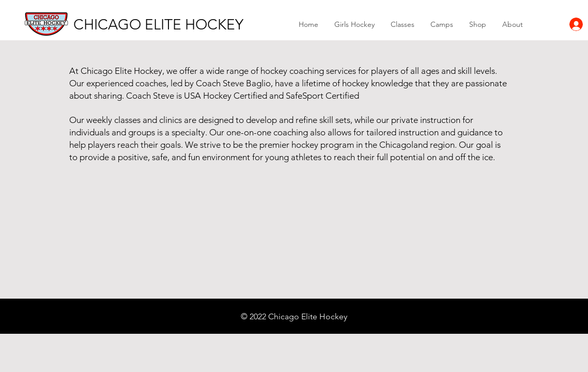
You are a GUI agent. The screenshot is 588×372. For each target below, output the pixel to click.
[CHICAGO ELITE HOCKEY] (158, 25)
